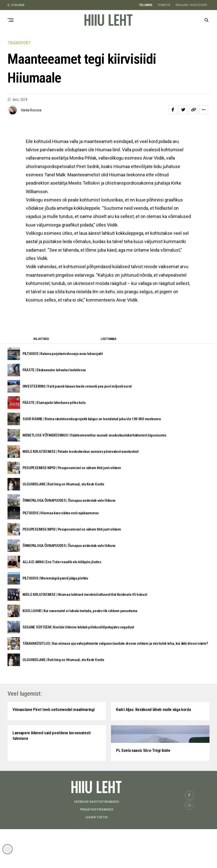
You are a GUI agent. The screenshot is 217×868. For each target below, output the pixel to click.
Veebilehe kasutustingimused (97, 841)
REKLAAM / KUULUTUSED (191, 5)
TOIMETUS (164, 5)
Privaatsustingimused (97, 848)
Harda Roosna (31, 110)
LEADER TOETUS (97, 856)
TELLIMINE (146, 5)
